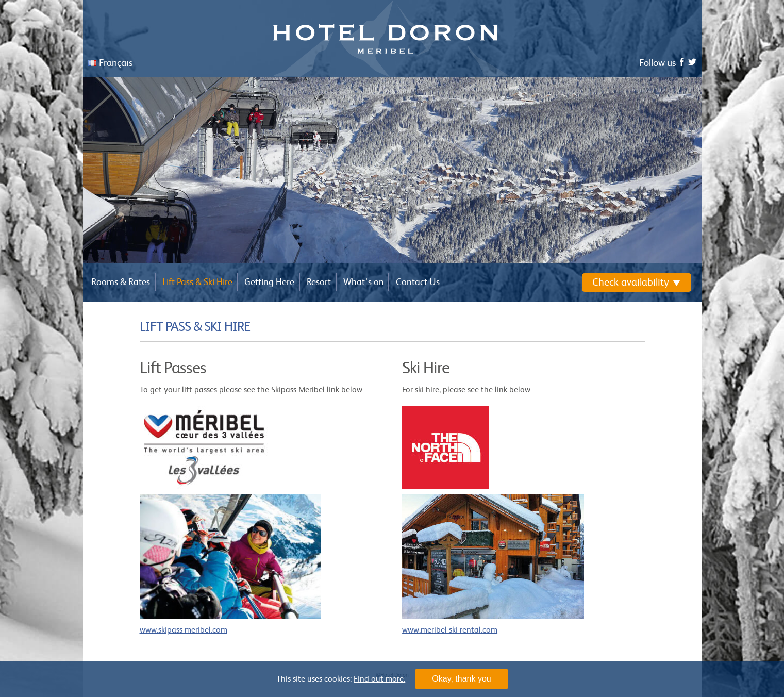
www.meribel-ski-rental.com (450, 630)
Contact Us (418, 282)
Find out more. (379, 679)
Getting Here (269, 282)
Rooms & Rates (121, 282)
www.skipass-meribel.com (184, 630)
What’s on (364, 282)
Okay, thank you (461, 679)
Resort (319, 282)
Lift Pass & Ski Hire (197, 282)
